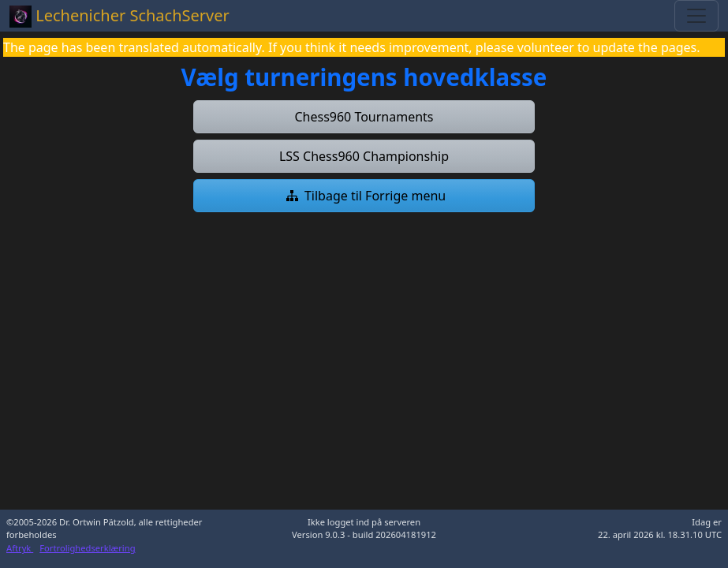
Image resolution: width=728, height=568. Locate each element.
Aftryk (20, 548)
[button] (364, 117)
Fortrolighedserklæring (87, 548)
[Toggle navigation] (696, 16)
